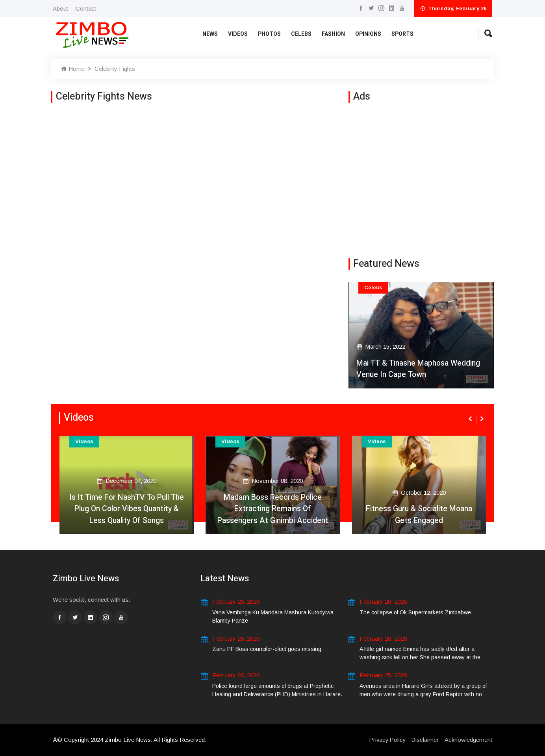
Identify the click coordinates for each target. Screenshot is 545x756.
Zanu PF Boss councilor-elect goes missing (267, 649)
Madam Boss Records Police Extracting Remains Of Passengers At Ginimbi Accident (273, 508)
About (60, 8)
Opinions (368, 34)
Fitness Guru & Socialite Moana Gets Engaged (419, 514)
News (210, 34)
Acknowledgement (468, 740)
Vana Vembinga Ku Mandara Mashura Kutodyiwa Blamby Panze (273, 616)
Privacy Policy (386, 740)
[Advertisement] (421, 179)
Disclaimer (425, 740)
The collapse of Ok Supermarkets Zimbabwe (415, 612)
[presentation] (471, 419)
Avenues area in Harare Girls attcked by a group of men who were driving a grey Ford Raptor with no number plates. (423, 694)
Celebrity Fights (115, 69)
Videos (238, 34)
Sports (402, 34)
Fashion (333, 34)
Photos (269, 34)
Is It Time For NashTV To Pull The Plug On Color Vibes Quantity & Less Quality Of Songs (127, 508)
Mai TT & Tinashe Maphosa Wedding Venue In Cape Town (420, 369)
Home (73, 69)
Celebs (301, 34)
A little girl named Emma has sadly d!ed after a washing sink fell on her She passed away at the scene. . (420, 657)
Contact (86, 8)
